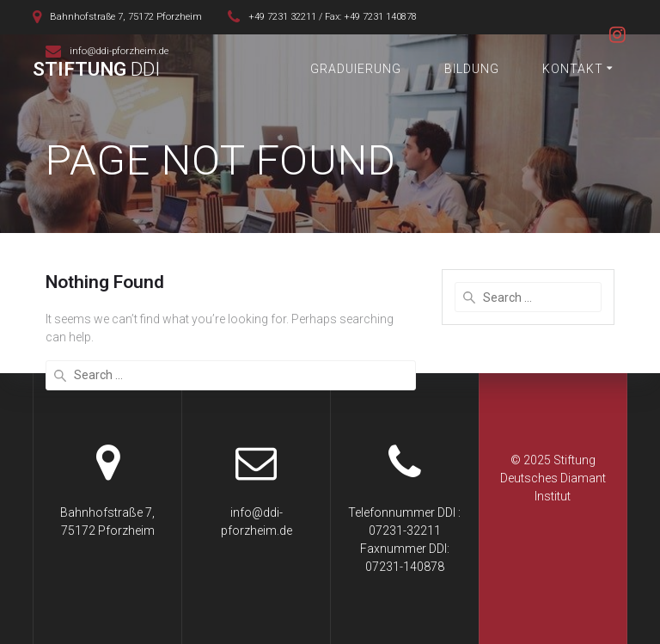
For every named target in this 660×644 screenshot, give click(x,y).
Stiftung (96, 69)
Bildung (472, 69)
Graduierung (356, 69)
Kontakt (573, 69)
